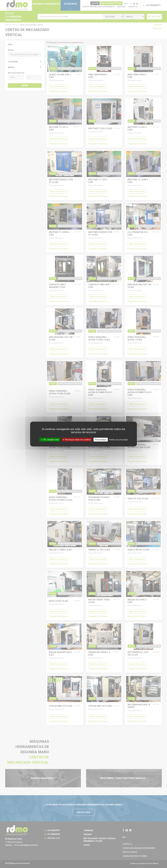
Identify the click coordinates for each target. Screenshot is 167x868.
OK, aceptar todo (50, 439)
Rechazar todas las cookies (77, 439)
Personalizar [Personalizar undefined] (101, 439)
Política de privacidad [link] (118, 439)
